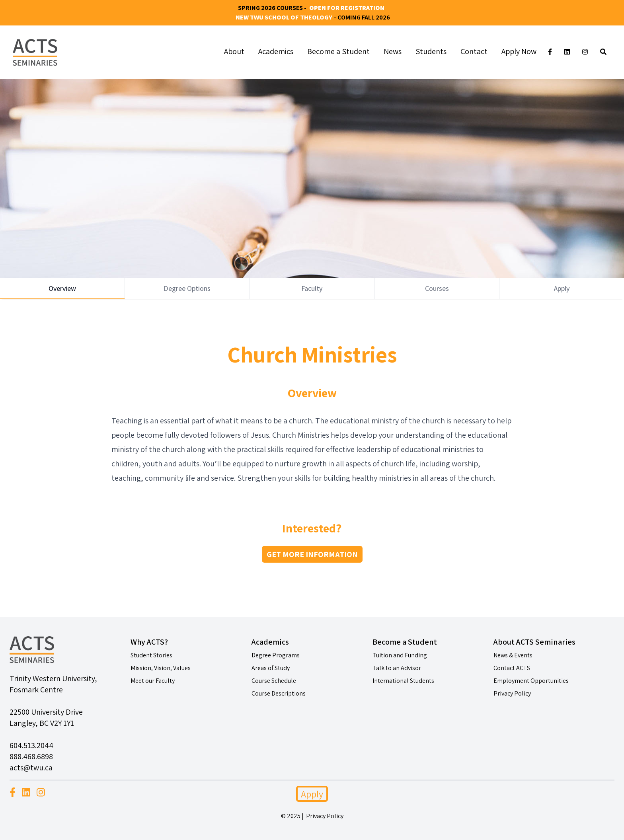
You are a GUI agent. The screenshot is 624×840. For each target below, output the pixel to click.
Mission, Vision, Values (161, 668)
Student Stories (151, 655)
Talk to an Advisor (397, 668)
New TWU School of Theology (284, 17)
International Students (403, 681)
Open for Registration (347, 8)
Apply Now (519, 51)
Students (431, 51)
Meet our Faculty (153, 681)
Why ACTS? (149, 642)
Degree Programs (276, 655)
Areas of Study (271, 668)
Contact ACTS (512, 668)
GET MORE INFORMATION (312, 554)
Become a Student (338, 51)
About (234, 51)
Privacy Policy (512, 693)
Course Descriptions (279, 693)
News (393, 51)
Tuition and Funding (400, 655)
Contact (474, 51)
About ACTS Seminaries (534, 642)
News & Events (513, 655)
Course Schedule (274, 681)
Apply (312, 794)
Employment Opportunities (531, 681)
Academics (276, 51)
